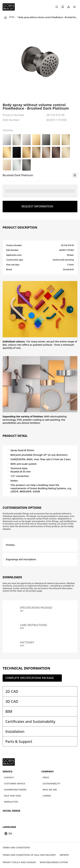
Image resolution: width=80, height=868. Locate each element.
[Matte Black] (17, 152)
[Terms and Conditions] (16, 848)
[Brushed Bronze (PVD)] (46, 152)
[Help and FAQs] (13, 796)
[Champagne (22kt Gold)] (7, 165)
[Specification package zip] (40, 609)
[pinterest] (17, 817)
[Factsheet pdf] (40, 644)
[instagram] (11, 817)
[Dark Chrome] (46, 140)
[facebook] (23, 817)
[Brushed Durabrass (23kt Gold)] (7, 152)
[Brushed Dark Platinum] (27, 165)
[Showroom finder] (15, 790)
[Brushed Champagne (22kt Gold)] (66, 152)
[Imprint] (64, 855)
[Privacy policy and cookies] (19, 862)
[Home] (9, 7)
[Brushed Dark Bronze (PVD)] (56, 152)
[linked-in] (29, 817)
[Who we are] (50, 790)
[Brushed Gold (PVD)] (27, 152)
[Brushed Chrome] (17, 165)
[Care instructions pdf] (40, 627)
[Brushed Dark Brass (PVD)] (36, 152)
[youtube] (6, 817)
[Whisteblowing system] (54, 862)
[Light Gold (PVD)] (56, 140)
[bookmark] (75, 175)
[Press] (46, 778)
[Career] (47, 796)
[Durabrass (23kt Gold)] (36, 140)
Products (13, 17)
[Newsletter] (11, 802)
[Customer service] (15, 784)
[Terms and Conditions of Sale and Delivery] (29, 855)
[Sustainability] (52, 784)
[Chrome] (7, 140)
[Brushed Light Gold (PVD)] (66, 140)
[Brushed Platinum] (17, 140)
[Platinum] (27, 140)
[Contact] (9, 778)
